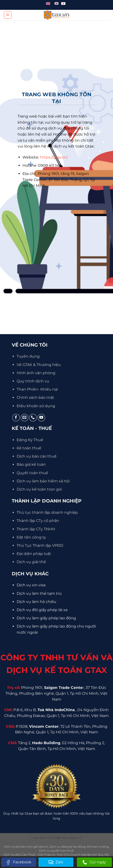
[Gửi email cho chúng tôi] (24, 418)
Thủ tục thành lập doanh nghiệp (47, 512)
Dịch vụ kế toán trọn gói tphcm (26, 847)
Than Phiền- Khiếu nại (37, 389)
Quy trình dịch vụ (33, 381)
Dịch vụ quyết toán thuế (56, 851)
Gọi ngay (94, 862)
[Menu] (8, 15)
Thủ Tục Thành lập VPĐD (40, 545)
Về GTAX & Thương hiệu (39, 365)
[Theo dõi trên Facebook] (16, 418)
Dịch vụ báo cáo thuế (37, 456)
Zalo (56, 862)
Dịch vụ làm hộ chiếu (36, 602)
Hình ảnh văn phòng (36, 373)
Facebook (19, 862)
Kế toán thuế (29, 448)
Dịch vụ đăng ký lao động (68, 847)
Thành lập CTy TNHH (36, 529)
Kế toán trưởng (98, 847)
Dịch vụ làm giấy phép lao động (46, 618)
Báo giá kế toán (31, 464)
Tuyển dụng (28, 356)
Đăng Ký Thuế (30, 440)
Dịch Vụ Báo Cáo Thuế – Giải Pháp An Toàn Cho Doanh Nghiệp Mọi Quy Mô (56, 855)
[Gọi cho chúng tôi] (33, 418)
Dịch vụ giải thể (31, 562)
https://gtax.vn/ (54, 157)
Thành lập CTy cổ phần (38, 521)
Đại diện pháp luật (34, 554)
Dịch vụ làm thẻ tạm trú (39, 593)
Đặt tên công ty (31, 537)
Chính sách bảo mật (35, 397)
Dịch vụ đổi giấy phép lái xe (42, 610)
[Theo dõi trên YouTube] (41, 418)
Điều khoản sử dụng (36, 406)
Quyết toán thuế (32, 473)
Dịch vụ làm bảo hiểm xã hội (43, 481)
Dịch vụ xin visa (31, 585)
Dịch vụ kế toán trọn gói (39, 489)
